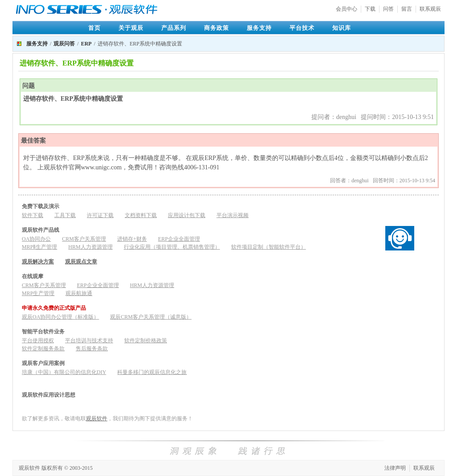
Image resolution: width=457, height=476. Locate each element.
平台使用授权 (38, 341)
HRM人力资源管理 (90, 247)
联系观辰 (430, 9)
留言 (407, 9)
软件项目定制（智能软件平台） (269, 247)
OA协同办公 (36, 239)
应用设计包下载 (187, 215)
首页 (94, 28)
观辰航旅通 (79, 293)
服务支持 (259, 28)
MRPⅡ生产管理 (39, 247)
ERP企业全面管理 (179, 239)
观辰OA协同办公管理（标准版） (60, 317)
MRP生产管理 (38, 293)
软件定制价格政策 (146, 341)
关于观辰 (131, 28)
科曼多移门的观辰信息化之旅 (152, 372)
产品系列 (174, 28)
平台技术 (302, 28)
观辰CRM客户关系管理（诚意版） (151, 317)
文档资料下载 (141, 215)
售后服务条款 (92, 349)
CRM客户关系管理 (84, 239)
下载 (370, 9)
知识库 (342, 28)
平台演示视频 (233, 215)
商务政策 (216, 28)
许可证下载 (100, 215)
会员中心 (347, 9)
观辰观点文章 (81, 262)
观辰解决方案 (38, 262)
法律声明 (395, 468)
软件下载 (33, 215)
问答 (388, 9)
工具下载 (65, 215)
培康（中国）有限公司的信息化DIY (64, 372)
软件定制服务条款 (43, 349)
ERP (86, 44)
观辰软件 (97, 419)
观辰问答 (64, 44)
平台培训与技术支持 (89, 341)
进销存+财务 (132, 239)
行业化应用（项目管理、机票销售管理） (172, 247)
